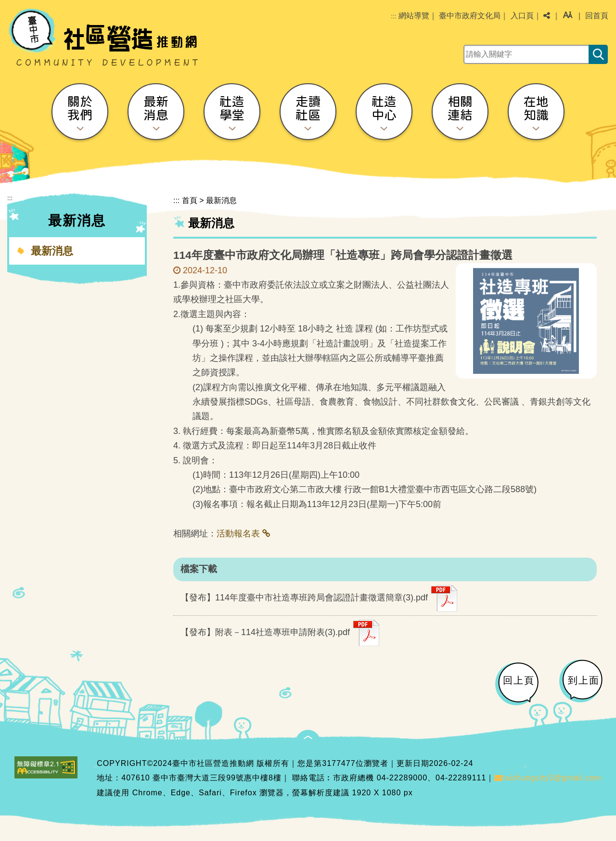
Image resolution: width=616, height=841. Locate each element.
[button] (568, 16)
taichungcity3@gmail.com (548, 778)
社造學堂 (232, 108)
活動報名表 (238, 534)
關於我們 (80, 108)
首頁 (190, 200)
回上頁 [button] (519, 680)
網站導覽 (414, 16)
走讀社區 (308, 108)
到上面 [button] (584, 680)
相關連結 (460, 108)
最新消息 (156, 108)
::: (393, 16)
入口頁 (522, 16)
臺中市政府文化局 (470, 16)
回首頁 (597, 16)
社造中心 (384, 108)
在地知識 (536, 108)
